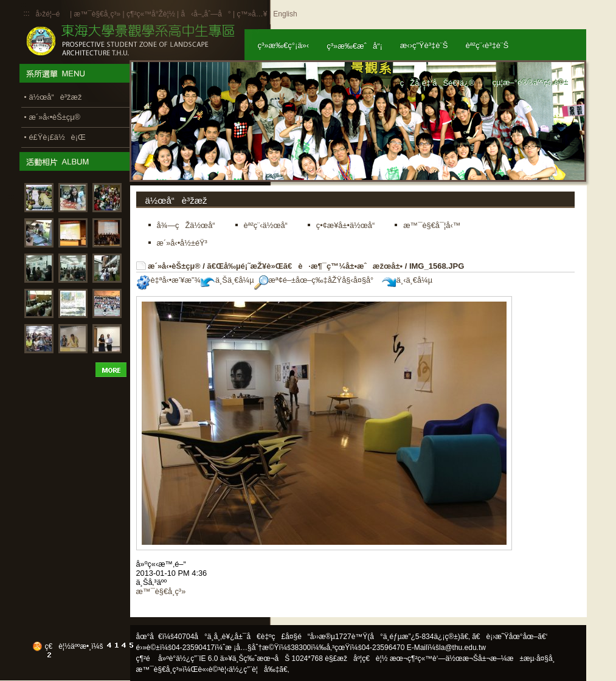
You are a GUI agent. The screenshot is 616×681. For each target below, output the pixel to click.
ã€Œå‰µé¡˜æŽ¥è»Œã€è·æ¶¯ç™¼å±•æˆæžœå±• (305, 266)
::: (27, 13)
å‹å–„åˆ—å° (206, 14)
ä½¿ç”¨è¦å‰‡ (254, 669)
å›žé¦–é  (52, 14)
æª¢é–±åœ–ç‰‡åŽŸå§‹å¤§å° (317, 280)
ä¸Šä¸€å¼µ (227, 280)
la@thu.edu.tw (462, 648)
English (285, 14)
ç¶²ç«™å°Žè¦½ (151, 14)
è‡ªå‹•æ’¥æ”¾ (168, 280)
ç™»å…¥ (252, 14)
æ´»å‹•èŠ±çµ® (174, 266)
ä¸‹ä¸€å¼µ (407, 280)
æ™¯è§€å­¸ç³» (98, 14)
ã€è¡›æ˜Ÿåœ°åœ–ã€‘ (510, 637)
